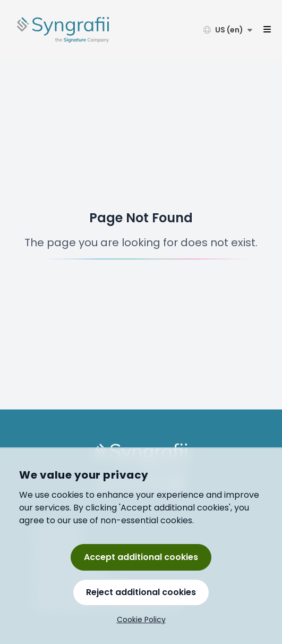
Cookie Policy (141, 620)
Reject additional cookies (141, 592)
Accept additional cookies (141, 557)
